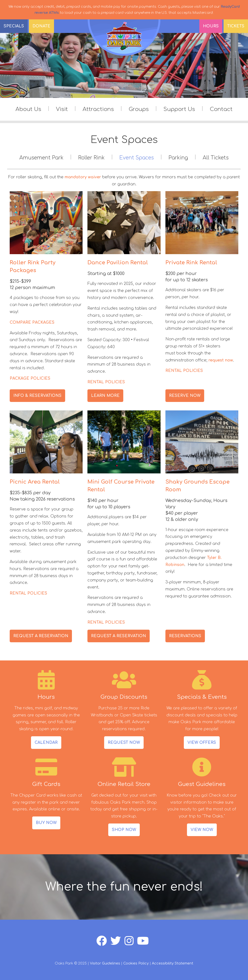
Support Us (179, 109)
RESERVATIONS (185, 636)
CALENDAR (46, 743)
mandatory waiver (83, 177)
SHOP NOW (124, 830)
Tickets (236, 26)
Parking (178, 158)
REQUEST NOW (124, 743)
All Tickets (216, 158)
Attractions (98, 109)
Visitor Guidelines (105, 963)
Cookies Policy (136, 963)
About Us (28, 109)
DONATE (41, 26)
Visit (62, 109)
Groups (139, 109)
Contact (221, 109)
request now (221, 360)
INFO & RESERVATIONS (37, 396)
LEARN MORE (105, 396)
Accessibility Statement (173, 963)
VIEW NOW (202, 830)
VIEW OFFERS (202, 743)
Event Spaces (137, 158)
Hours (211, 26)
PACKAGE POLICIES (30, 378)
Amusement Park (41, 158)
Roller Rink (91, 158)
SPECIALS (14, 26)
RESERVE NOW (185, 396)
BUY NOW (46, 823)
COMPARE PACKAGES (32, 322)
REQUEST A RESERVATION (41, 636)
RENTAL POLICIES (106, 382)
